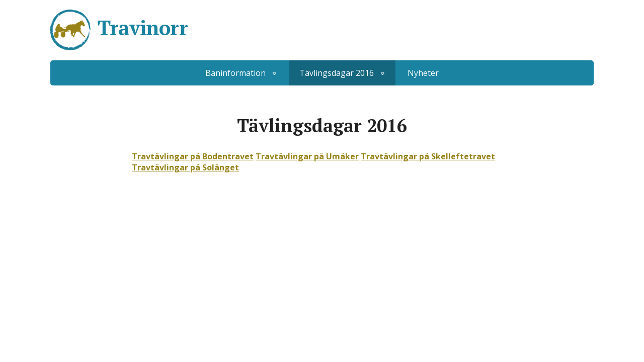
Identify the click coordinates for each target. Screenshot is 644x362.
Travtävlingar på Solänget (185, 167)
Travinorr (143, 28)
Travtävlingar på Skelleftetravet (428, 156)
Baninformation (235, 73)
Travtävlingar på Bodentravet (193, 156)
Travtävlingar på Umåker (307, 156)
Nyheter (423, 73)
